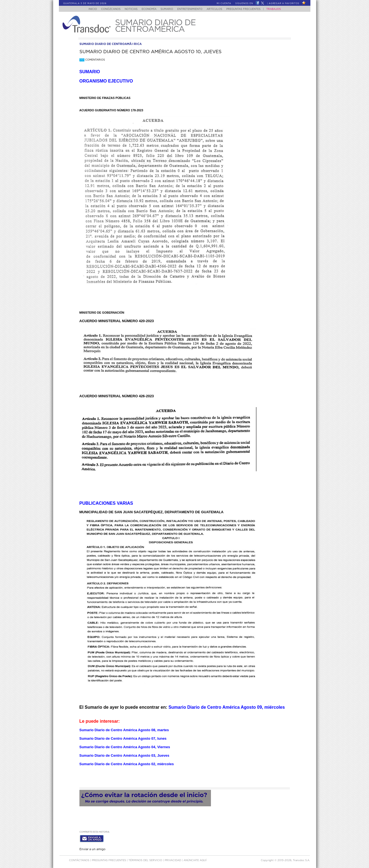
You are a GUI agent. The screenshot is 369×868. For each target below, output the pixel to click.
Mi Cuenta (224, 4)
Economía (148, 9)
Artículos (218, 9)
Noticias (128, 9)
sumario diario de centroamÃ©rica (111, 44)
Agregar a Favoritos (284, 4)
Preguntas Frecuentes (249, 9)
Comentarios (92, 60)
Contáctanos (80, 859)
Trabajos (279, 9)
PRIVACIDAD (173, 859)
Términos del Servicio (146, 859)
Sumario (167, 9)
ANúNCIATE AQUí (195, 859)
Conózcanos (106, 9)
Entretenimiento (192, 9)
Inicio (87, 9)
